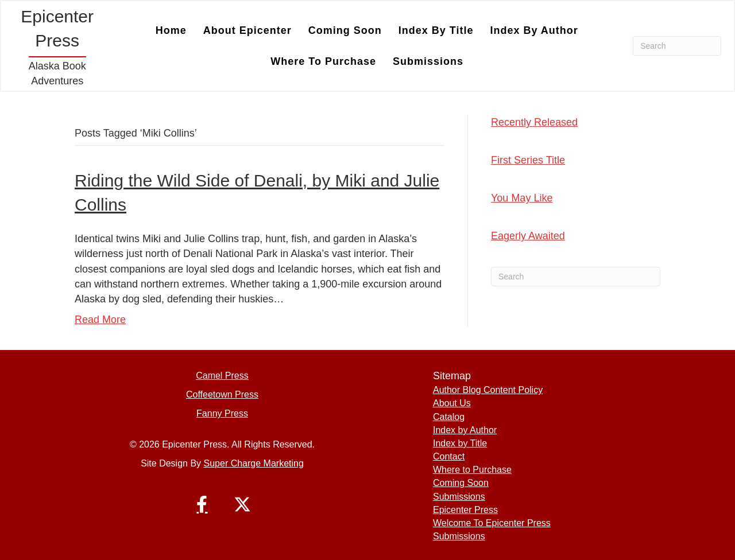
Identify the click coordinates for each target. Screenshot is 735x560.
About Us (452, 403)
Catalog (449, 417)
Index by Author (534, 30)
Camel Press (222, 376)
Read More (100, 320)
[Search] (677, 46)
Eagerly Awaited (528, 236)
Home (171, 30)
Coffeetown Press (222, 394)
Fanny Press (222, 413)
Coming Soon (345, 30)
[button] (202, 504)
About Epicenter (247, 30)
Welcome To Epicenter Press (492, 523)
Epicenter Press (465, 510)
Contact (449, 456)
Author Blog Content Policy (488, 390)
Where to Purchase (323, 61)
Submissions (428, 61)
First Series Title (528, 160)
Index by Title (436, 30)
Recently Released (534, 122)
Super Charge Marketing (254, 463)
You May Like (522, 198)
